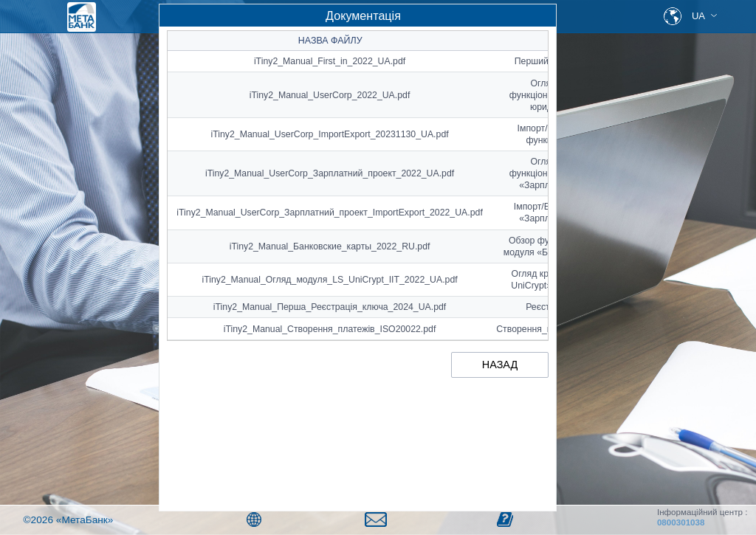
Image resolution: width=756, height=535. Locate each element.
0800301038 (681, 522)
